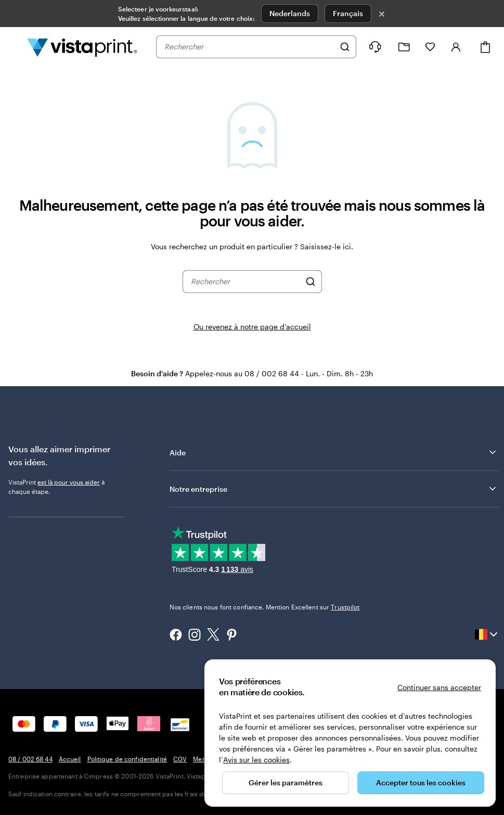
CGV (180, 759)
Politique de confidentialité (127, 759)
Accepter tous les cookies (421, 782)
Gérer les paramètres (286, 782)
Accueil (70, 759)
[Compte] (456, 47)
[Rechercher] (345, 47)
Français (348, 13)
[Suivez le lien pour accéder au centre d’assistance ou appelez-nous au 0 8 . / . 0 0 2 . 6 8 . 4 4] (375, 47)
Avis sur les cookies (256, 760)
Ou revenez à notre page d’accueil (252, 327)
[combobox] (249, 47)
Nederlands (290, 13)
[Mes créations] (404, 47)
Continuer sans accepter (439, 687)
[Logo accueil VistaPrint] (82, 47)
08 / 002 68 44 (30, 759)
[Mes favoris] (430, 47)
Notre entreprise (334, 489)
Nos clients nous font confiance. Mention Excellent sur (265, 607)
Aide (334, 452)
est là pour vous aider (69, 482)
